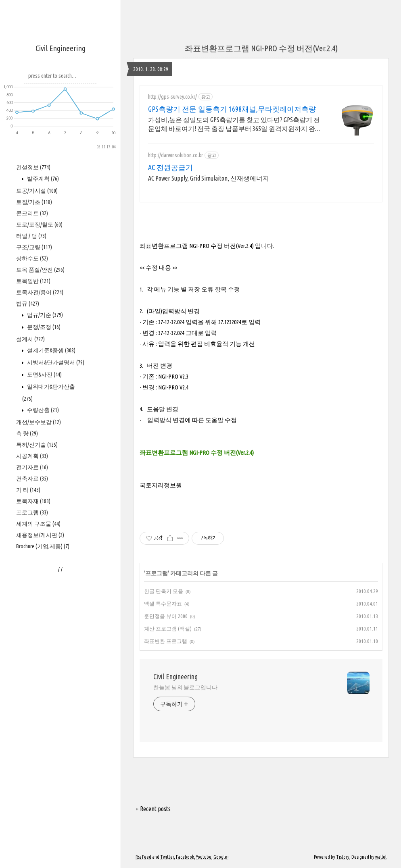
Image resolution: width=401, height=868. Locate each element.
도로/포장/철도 (39, 225)
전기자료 (32, 467)
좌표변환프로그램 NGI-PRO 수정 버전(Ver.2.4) (261, 48)
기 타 (28, 490)
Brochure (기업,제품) (43, 546)
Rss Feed (143, 857)
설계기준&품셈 (51, 350)
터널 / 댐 (31, 236)
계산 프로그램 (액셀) (168, 629)
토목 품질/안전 (40, 270)
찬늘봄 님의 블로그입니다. (186, 687)
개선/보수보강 (39, 422)
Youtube (204, 857)
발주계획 (42, 179)
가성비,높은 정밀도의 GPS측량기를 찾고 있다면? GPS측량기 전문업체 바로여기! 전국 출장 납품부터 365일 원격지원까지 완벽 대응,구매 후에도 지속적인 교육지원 (235, 125)
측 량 (27, 433)
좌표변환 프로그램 (166, 641)
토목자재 (33, 501)
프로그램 (32, 512)
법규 (28, 304)
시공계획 (32, 456)
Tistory (343, 857)
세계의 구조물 (38, 524)
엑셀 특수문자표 (163, 604)
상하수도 (32, 258)
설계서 (30, 339)
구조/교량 (34, 247)
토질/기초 (34, 202)
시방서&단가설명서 (55, 362)
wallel (381, 857)
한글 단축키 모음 (164, 591)
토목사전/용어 (40, 292)
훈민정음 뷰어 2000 (166, 616)
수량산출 (42, 410)
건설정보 (33, 167)
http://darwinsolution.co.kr (175, 155)
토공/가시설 (37, 191)
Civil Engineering (61, 48)
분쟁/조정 (43, 327)
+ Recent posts (153, 809)
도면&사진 (44, 375)
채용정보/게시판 (40, 535)
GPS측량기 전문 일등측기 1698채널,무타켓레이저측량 (232, 109)
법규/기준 (44, 315)
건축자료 (32, 479)
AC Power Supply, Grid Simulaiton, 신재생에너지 (209, 178)
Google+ (221, 857)
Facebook (185, 857)
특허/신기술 (37, 445)
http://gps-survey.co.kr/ (172, 97)
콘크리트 (32, 213)
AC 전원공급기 (170, 167)
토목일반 (33, 281)
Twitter (167, 857)
